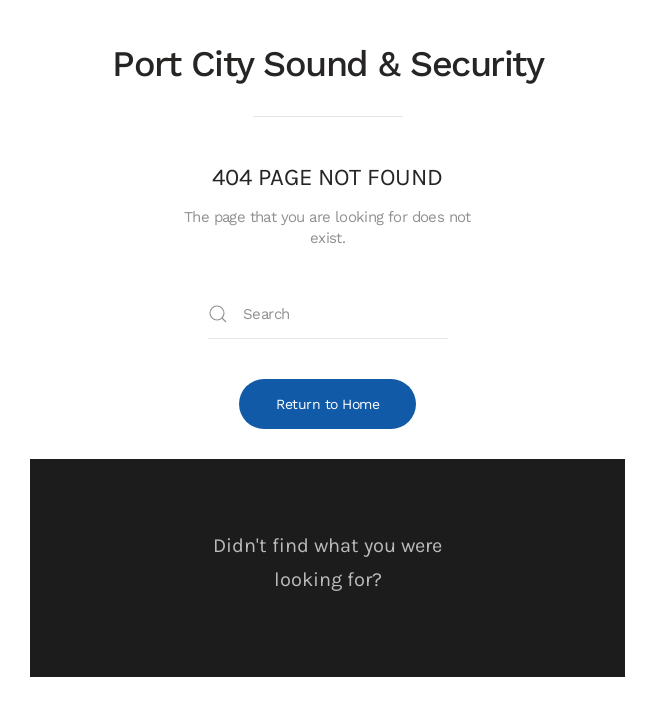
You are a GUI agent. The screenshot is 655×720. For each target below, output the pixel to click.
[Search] (328, 314)
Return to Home (327, 404)
